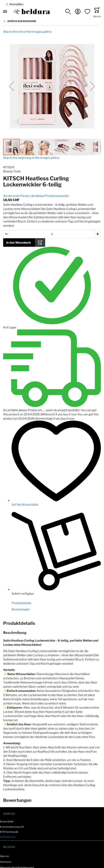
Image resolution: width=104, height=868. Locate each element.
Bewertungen (21, 609)
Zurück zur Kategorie (22, 21)
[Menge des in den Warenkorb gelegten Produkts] (52, 234)
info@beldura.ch (8, 837)
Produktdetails (21, 603)
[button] (68, 12)
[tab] (52, 623)
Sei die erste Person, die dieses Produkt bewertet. (36, 196)
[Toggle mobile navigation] (5, 12)
